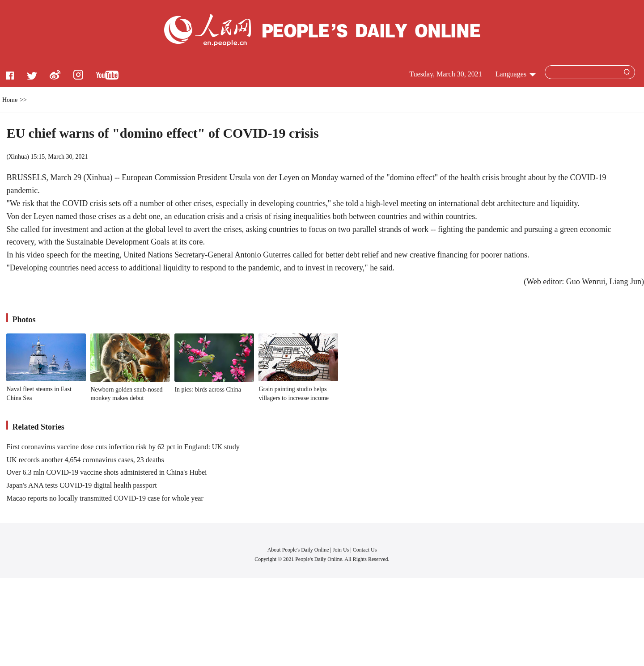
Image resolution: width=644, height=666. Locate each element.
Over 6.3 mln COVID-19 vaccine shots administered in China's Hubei (106, 472)
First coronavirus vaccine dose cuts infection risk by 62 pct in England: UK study (123, 447)
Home (10, 100)
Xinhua (18, 157)
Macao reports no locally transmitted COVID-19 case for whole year (105, 498)
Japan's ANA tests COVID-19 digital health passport (81, 485)
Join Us (341, 550)
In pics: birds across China (208, 390)
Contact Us (365, 550)
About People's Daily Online (298, 550)
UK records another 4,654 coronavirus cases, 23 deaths (85, 460)
